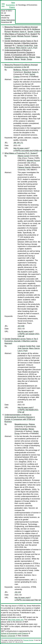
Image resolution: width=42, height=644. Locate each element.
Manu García (21, 48)
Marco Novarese (7, 624)
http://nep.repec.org (16, 620)
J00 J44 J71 (18, 143)
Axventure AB (6, 22)
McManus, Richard (21, 70)
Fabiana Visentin (24, 167)
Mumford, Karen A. (19, 32)
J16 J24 (18, 592)
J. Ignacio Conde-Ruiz (24, 46)
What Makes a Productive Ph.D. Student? (21, 34)
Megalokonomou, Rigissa (25, 57)
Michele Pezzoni (24, 36)
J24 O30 (21, 326)
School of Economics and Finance (14, 633)
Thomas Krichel (28, 640)
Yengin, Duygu (26, 59)
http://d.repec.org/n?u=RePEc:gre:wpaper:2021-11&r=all (29, 334)
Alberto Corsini (10, 36)
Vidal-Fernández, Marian (24, 429)
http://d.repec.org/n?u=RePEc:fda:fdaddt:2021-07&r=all (28, 410)
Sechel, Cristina (34, 32)
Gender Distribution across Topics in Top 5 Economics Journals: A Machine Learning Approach (21, 43)
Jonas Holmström (8, 20)
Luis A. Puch (32, 48)
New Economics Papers (11, 5)
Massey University (8, 636)
